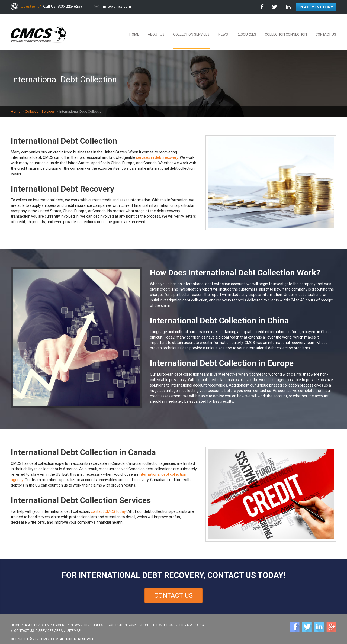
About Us (156, 28)
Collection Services (191, 28)
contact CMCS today (108, 505)
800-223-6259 (70, 6)
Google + (331, 621)
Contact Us (326, 28)
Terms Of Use (164, 619)
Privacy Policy (192, 619)
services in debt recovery (157, 152)
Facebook (295, 621)
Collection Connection (286, 28)
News (223, 28)
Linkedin (319, 621)
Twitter (307, 621)
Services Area (51, 625)
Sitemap (74, 625)
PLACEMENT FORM (317, 7)
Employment (56, 619)
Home (134, 28)
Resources (246, 28)
